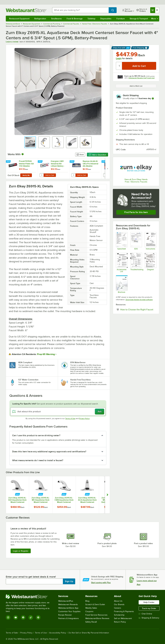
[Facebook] (23, 617)
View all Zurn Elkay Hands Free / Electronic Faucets (136, 181)
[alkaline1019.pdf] (136, 241)
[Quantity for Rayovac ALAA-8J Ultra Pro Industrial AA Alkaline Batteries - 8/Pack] (73, 175)
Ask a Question (97, 155)
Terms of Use (70, 419)
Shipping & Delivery (149, 618)
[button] (30, 142)
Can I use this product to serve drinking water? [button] (36, 435)
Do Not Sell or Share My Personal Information (89, 633)
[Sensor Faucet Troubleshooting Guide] (136, 262)
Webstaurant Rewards (68, 604)
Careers (118, 608)
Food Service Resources (96, 615)
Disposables (106, 19)
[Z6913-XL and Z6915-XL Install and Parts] (150, 241)
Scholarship (119, 615)
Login (119, 58)
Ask (100, 412)
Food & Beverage (75, 19)
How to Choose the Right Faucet (138, 309)
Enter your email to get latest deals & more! (31, 577)
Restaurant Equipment (19, 19)
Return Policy (120, 622)
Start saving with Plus (101, 583)
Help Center (149, 602)
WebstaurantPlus (66, 601)
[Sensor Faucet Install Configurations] (150, 262)
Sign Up (69, 581)
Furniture (121, 19)
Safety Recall (91, 622)
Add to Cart (50, 175)
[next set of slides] (107, 169)
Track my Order (149, 608)
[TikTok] (31, 617)
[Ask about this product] (58, 412)
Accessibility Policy (58, 633)
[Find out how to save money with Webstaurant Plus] (9, 162)
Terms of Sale (12, 633)
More (155, 19)
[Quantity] (119, 66)
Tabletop (91, 19)
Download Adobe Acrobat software (139, 300)
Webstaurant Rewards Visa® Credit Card (142, 78)
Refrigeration (40, 19)
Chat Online (145, 614)
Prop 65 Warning (46, 354)
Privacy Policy (84, 419)
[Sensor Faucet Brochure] (122, 284)
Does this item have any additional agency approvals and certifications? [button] (49, 452)
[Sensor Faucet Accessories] (122, 262)
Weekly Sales (91, 608)
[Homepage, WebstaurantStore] (27, 10)
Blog (87, 601)
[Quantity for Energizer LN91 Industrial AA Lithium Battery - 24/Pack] (42, 175)
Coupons (89, 611)
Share (80, 155)
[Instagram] (8, 617)
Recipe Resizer (65, 615)
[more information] (153, 98)
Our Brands (119, 604)
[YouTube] (16, 617)
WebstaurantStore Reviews (97, 618)
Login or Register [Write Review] (21, 551)
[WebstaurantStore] (30, 597)
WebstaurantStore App (68, 608)
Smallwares (56, 19)
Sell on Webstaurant (123, 618)
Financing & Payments (124, 611)
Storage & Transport (139, 19)
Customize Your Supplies (69, 611)
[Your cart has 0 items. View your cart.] (155, 10)
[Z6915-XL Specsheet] (122, 241)
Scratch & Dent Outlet (95, 604)
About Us (118, 601)
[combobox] (80, 10)
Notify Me (26, 175)
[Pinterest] (38, 617)
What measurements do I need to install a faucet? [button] (38, 460)
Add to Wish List (136, 86)
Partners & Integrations (69, 618)
